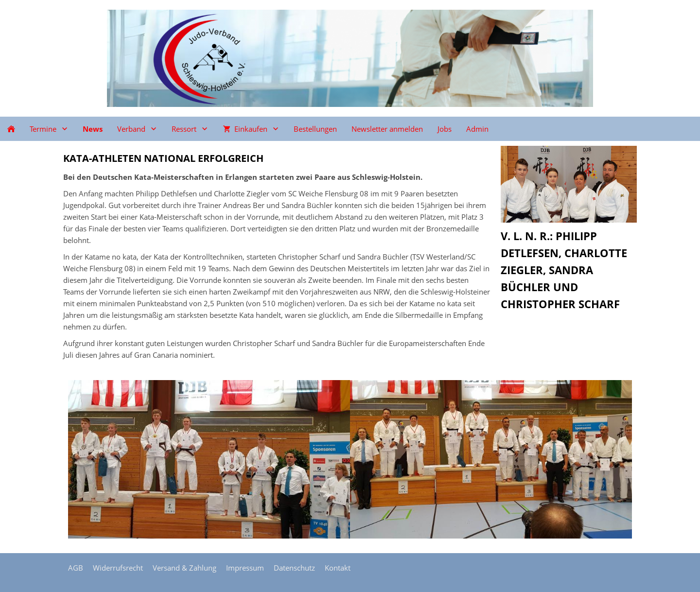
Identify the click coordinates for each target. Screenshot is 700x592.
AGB (76, 568)
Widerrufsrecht (118, 568)
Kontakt (338, 568)
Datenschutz (294, 568)
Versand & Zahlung (184, 568)
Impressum (245, 568)
